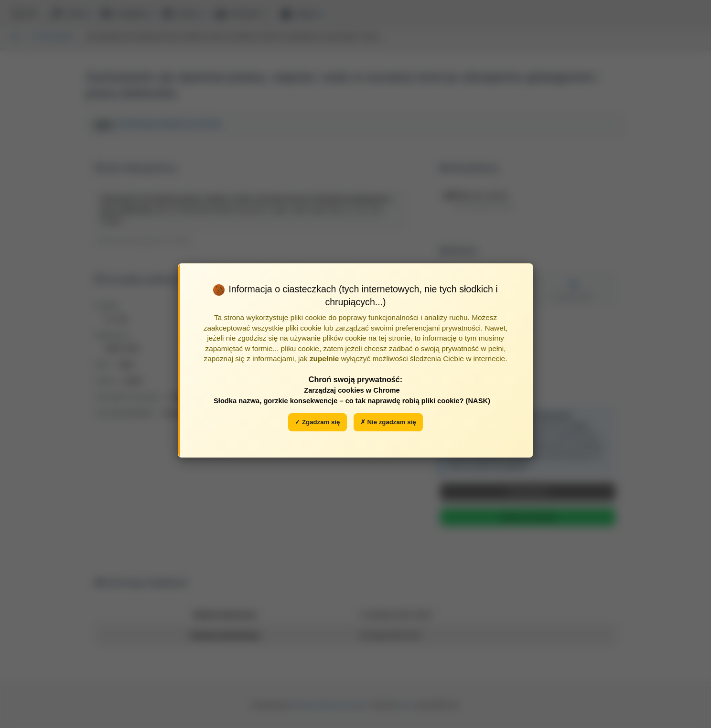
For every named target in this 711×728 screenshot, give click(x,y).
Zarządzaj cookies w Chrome (352, 390)
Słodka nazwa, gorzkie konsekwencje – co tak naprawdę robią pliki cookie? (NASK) (352, 401)
